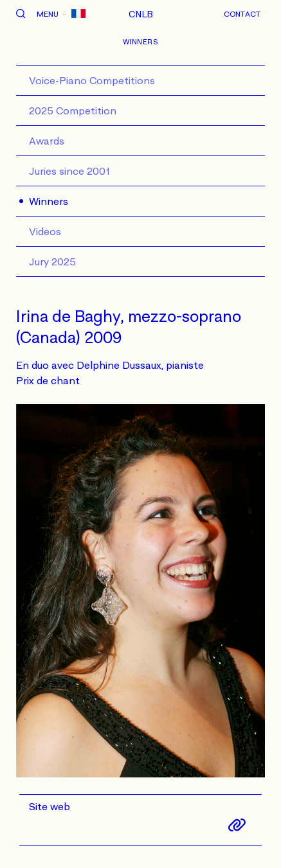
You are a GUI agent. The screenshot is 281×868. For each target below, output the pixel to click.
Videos (45, 231)
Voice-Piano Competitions (92, 80)
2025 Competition (73, 111)
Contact (242, 14)
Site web (50, 806)
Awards (47, 141)
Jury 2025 (52, 261)
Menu (48, 14)
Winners (49, 201)
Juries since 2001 (69, 171)
